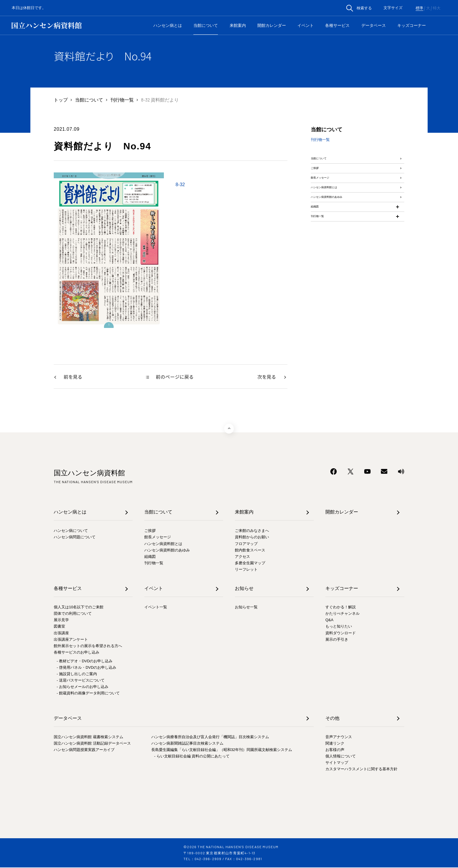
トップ (61, 100)
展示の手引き (337, 640)
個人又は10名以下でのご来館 (79, 608)
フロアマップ (246, 544)
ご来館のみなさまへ (252, 531)
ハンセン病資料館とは (334, 214)
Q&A (329, 620)
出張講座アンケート (71, 640)
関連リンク (335, 744)
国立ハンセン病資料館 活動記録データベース (92, 744)
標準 (419, 8)
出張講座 (61, 634)
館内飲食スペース (250, 551)
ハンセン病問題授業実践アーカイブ (84, 750)
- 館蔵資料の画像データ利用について (88, 694)
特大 (437, 8)
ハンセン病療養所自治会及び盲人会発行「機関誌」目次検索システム (210, 737)
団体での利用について (73, 614)
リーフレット (246, 570)
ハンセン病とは (168, 25)
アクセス (242, 557)
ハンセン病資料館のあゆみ (339, 231)
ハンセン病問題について (75, 538)
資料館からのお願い (252, 538)
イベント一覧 (156, 608)
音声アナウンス (339, 737)
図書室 (59, 627)
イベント (306, 25)
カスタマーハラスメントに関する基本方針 (361, 770)
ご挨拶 (318, 180)
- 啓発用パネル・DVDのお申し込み (86, 668)
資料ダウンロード (341, 634)
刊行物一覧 (122, 100)
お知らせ (244, 589)
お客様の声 (335, 750)
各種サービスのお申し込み (77, 653)
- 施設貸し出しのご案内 (77, 674)
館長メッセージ (327, 197)
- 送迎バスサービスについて (81, 681)
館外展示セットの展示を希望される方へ (88, 646)
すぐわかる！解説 (341, 608)
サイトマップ (337, 763)
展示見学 (61, 620)
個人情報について (341, 757)
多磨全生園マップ (250, 564)
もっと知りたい (339, 627)
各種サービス (337, 25)
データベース (374, 25)
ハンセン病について (71, 531)
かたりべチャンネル (342, 614)
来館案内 (238, 25)
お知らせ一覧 (246, 608)
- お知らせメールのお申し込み (83, 687)
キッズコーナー (412, 25)
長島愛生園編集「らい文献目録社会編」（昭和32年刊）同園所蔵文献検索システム (222, 750)
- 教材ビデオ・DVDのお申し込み (85, 662)
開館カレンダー (272, 25)
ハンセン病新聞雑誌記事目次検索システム (187, 744)
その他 (332, 719)
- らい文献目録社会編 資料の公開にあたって (192, 757)
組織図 (318, 248)
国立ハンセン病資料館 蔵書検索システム (89, 737)
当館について (206, 25)
